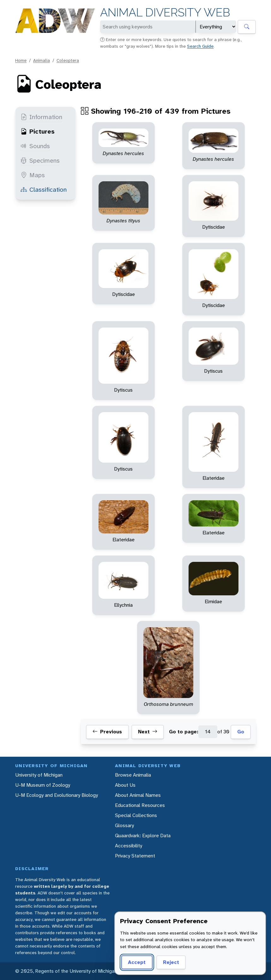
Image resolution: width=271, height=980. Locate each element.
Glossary (124, 825)
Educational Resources (140, 805)
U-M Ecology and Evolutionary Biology (57, 795)
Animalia (42, 60)
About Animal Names (138, 795)
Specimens (40, 160)
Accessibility (129, 846)
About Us (125, 785)
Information (41, 117)
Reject (171, 962)
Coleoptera (68, 60)
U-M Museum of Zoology (43, 785)
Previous (107, 732)
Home (21, 60)
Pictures (38, 131)
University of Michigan (39, 775)
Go (241, 732)
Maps (33, 175)
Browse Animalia (133, 775)
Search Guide (200, 46)
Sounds (35, 146)
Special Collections (136, 815)
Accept (137, 962)
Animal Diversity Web (165, 12)
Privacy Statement (135, 856)
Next (148, 732)
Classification (44, 189)
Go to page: (184, 732)
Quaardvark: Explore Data (143, 836)
